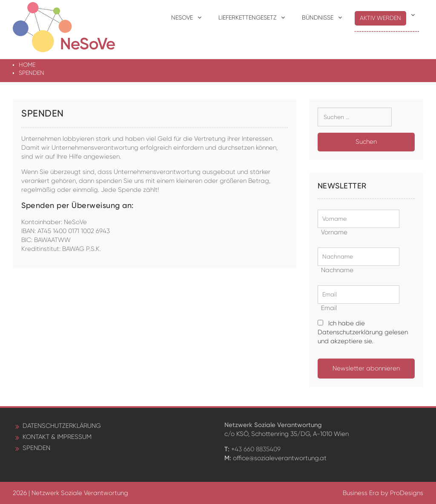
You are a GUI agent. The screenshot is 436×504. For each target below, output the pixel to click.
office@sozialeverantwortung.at (280, 458)
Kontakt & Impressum (57, 437)
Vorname (333, 232)
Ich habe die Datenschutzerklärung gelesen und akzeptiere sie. (363, 332)
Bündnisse (318, 17)
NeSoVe (182, 17)
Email (327, 308)
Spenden (36, 448)
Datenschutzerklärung (62, 426)
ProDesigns (407, 493)
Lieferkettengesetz (247, 17)
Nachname (336, 270)
